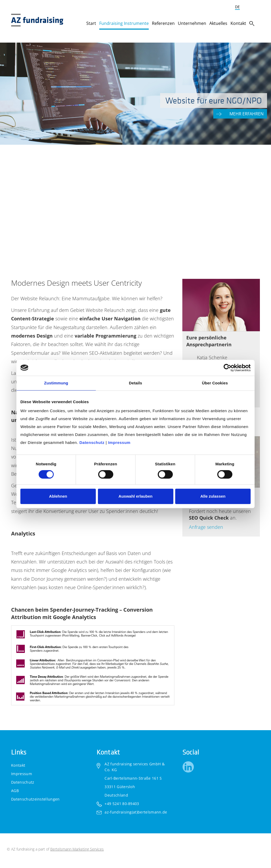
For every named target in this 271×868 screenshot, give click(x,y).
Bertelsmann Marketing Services (77, 849)
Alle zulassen (213, 496)
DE (237, 7)
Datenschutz (23, 782)
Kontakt (18, 765)
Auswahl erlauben (135, 496)
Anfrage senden (206, 527)
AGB (15, 791)
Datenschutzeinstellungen (35, 799)
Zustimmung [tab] (56, 383)
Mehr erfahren (247, 113)
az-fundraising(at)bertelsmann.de (136, 812)
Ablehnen (58, 496)
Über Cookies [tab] (215, 383)
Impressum (22, 774)
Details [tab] (135, 383)
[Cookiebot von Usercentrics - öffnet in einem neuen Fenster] (227, 368)
